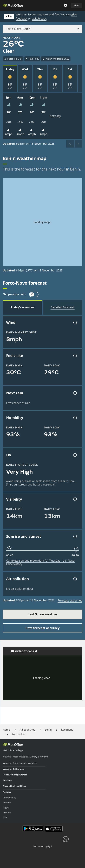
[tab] (22, 307)
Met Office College (13, 750)
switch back (39, 19)
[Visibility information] (75, 499)
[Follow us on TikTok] (42, 839)
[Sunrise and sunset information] (75, 536)
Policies (7, 792)
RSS (5, 818)
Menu (76, 5)
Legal (6, 808)
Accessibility (9, 798)
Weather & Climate (13, 769)
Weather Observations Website (20, 763)
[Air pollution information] (75, 579)
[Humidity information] (75, 418)
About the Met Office (14, 786)
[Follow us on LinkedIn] (58, 839)
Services (7, 780)
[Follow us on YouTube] (27, 839)
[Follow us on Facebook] (35, 839)
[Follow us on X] (19, 839)
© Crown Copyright (42, 846)
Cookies (7, 803)
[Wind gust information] (75, 323)
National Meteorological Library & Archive (25, 757)
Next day (55, 116)
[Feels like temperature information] (75, 356)
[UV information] (75, 455)
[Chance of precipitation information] (75, 393)
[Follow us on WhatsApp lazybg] (66, 839)
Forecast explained (70, 600)
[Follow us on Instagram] (50, 839)
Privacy (7, 813)
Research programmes (15, 775)
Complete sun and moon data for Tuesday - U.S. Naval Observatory (41, 562)
